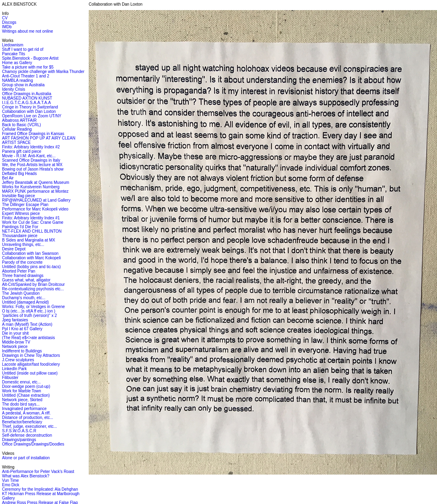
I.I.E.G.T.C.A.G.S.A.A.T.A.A (26, 103)
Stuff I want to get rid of (23, 49)
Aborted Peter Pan (19, 271)
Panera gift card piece (22, 151)
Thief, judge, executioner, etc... (29, 426)
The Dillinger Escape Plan (25, 205)
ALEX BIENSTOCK (19, 4)
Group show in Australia (23, 85)
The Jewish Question (21, 293)
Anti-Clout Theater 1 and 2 (26, 76)
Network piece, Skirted (22, 400)
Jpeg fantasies (15, 320)
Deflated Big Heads (19, 174)
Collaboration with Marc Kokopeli (31, 258)
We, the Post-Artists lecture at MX (32, 165)
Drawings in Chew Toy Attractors (31, 355)
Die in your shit (15, 333)
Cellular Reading (17, 129)
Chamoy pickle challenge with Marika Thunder (43, 72)
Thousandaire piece (20, 236)
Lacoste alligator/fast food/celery (31, 364)
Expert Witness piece (21, 213)
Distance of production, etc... (28, 418)
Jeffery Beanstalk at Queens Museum (36, 182)
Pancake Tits (14, 54)
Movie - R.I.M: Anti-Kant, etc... (29, 156)
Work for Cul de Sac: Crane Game (33, 222)
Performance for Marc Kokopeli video (35, 209)
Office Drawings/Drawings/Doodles (33, 444)
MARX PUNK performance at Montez (35, 191)
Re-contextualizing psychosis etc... (33, 289)
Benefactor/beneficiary (22, 422)
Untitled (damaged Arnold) (25, 302)
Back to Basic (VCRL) (22, 125)
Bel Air (8, 178)
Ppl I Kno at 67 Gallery (22, 329)
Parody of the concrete (22, 262)
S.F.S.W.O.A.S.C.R (19, 431)
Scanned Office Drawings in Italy (31, 160)
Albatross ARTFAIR (19, 120)
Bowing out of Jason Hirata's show (33, 169)
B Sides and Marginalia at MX (29, 240)
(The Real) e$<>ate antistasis (28, 338)
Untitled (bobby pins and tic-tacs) (31, 267)
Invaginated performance (24, 409)
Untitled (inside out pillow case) (30, 373)
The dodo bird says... (21, 404)
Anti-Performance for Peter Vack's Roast (38, 472)
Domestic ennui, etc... (21, 382)
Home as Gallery (17, 63)
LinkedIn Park (14, 369)
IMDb (7, 27)
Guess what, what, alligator (26, 280)
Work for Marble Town (22, 391)
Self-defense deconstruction (27, 435)
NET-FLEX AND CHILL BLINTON (32, 231)
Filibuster (10, 378)
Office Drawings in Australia (27, 94)
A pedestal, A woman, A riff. (26, 413)
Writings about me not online (28, 31)
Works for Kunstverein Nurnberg (31, 187)
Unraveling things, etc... (23, 245)
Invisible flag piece (19, 196)
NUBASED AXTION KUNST (27, 98)
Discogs (9, 22)
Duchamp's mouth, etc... (24, 298)
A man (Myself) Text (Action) (27, 324)
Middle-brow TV (16, 342)
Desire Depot (14, 249)
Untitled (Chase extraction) (26, 395)
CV (5, 18)
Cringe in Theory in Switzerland (30, 107)
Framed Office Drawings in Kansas (33, 134)
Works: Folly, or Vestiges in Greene (33, 307)
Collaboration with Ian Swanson (30, 253)
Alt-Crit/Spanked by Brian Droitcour (33, 284)
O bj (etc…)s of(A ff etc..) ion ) (29, 311)
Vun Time (10, 480)
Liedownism (13, 45)
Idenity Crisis (14, 89)
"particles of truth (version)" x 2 (29, 316)
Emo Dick (11, 485)
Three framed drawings (23, 276)
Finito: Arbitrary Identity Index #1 (31, 218)
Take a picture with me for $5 (28, 67)
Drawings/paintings (19, 440)
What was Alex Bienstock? (26, 476)
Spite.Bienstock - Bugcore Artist (30, 58)
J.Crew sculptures (18, 360)
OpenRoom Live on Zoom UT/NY (32, 116)
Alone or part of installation (26, 458)
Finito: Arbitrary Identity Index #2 (31, 147)
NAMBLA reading (18, 80)
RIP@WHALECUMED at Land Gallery (36, 200)
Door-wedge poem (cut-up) (26, 386)
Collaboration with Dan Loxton (29, 111)
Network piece (15, 347)
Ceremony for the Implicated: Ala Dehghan (40, 489)
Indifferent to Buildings (22, 351)
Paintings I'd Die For (20, 227)
